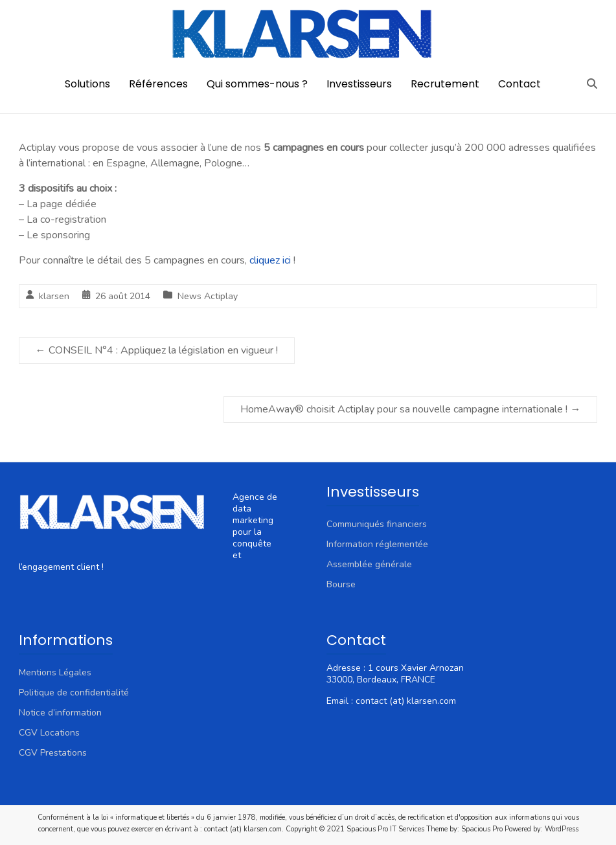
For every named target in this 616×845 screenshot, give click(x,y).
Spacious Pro (482, 829)
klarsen (54, 296)
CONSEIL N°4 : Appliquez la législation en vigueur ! (157, 350)
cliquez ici (270, 260)
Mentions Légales (55, 672)
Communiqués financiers (377, 524)
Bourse (341, 584)
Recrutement (445, 84)
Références (158, 84)
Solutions (87, 84)
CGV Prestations (53, 753)
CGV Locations (49, 733)
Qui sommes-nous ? (257, 84)
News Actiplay (208, 296)
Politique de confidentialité (74, 693)
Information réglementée (377, 544)
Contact (519, 84)
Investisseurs (359, 84)
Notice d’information (60, 713)
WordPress (562, 829)
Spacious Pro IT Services (385, 829)
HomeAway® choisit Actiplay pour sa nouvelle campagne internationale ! (410, 409)
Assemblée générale (369, 564)
